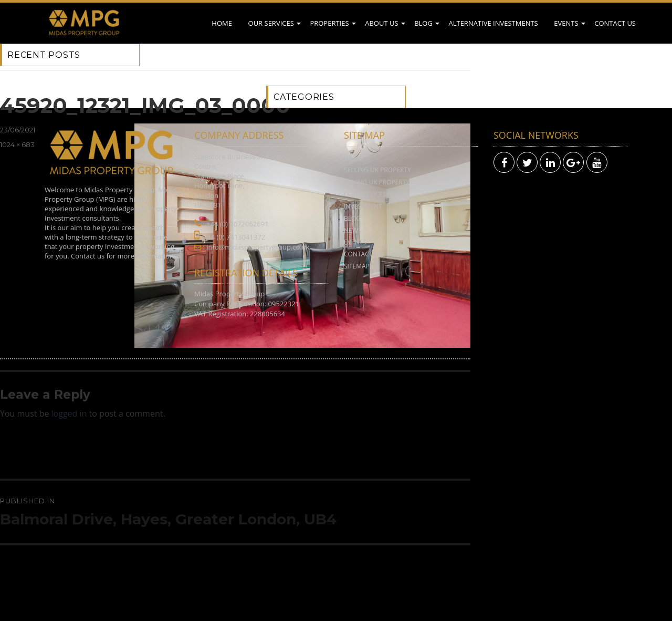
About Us (381, 23)
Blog (423, 23)
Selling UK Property (377, 170)
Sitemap (357, 266)
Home (222, 23)
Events (566, 23)
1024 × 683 (17, 144)
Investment (363, 206)
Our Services (271, 23)
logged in (69, 413)
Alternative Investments (493, 23)
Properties (329, 23)
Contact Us (615, 23)
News (353, 230)
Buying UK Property (377, 182)
